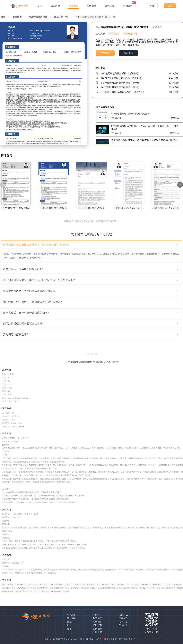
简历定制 (97, 625)
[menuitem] (129, 4)
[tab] (92, 245)
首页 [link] (3, 17)
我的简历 (97, 618)
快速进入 (97, 615)
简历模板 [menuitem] (73, 6)
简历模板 (97, 622)
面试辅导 (97, 629)
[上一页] (3, 185)
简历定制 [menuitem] (92, 6)
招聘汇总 (97, 632)
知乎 (69, 629)
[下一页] (180, 185)
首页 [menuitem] (40, 6)
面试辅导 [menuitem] (110, 6)
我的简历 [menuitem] (55, 6)
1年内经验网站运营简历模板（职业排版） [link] (96, 17)
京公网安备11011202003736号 (121, 639)
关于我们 (123, 622)
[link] (17, 17)
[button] (92, 245)
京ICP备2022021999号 (91, 639)
